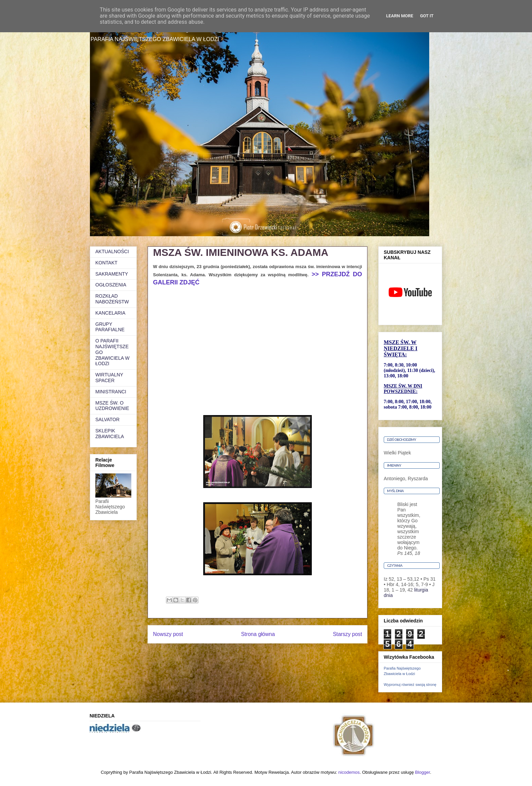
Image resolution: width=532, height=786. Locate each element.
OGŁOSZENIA (111, 285)
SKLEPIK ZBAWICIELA (110, 434)
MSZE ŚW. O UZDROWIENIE (112, 406)
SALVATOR (107, 419)
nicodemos (349, 772)
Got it (427, 16)
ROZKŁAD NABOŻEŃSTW (112, 299)
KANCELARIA (110, 313)
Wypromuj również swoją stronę (410, 685)
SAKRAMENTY (112, 274)
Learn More (400, 16)
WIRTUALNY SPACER (109, 378)
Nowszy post (168, 634)
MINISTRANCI (111, 392)
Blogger (422, 772)
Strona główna (258, 634)
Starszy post (347, 634)
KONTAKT (106, 263)
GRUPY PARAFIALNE (110, 327)
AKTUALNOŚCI (112, 251)
